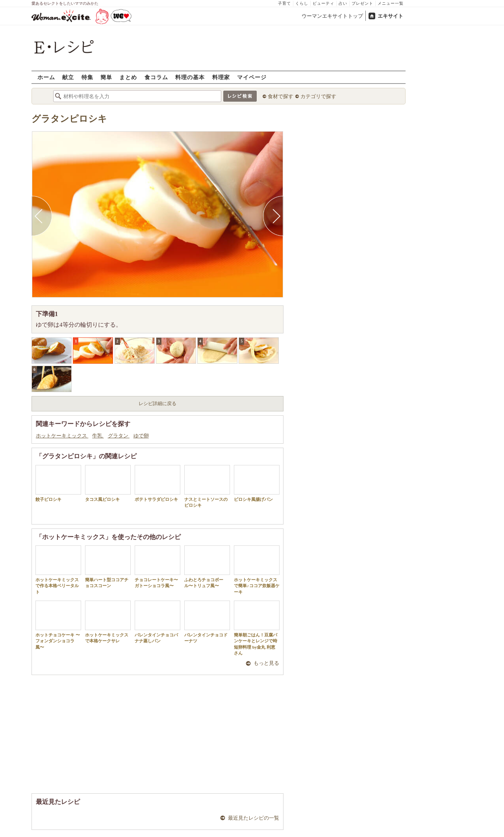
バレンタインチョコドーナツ (207, 622)
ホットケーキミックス (62, 436)
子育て (284, 3)
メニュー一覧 (391, 3)
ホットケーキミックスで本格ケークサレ (108, 622)
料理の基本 (190, 77)
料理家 (221, 77)
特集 (87, 77)
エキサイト (390, 16)
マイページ (252, 77)
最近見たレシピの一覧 (254, 818)
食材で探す (281, 96)
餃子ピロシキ (58, 483)
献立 (68, 77)
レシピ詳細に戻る (157, 404)
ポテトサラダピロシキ (157, 483)
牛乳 (98, 436)
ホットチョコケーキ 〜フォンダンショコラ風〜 (58, 625)
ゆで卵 (141, 436)
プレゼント (362, 3)
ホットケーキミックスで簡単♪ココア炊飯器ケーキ (257, 570)
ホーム (46, 77)
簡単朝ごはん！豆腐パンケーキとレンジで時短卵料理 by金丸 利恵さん (257, 628)
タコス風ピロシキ (108, 483)
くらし (302, 3)
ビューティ (323, 3)
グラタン (119, 436)
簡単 (106, 77)
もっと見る (266, 663)
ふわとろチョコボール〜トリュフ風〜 (207, 567)
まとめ (128, 77)
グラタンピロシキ (69, 119)
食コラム (156, 77)
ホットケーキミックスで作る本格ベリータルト (58, 570)
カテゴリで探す (318, 96)
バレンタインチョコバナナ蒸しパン (157, 622)
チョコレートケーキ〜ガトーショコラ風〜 (157, 567)
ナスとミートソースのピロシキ (207, 486)
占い (343, 3)
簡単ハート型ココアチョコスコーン (108, 567)
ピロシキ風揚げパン (257, 483)
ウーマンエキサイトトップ (332, 16)
